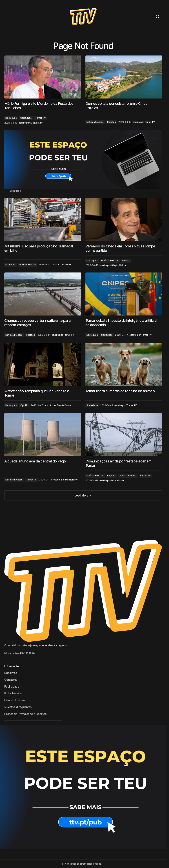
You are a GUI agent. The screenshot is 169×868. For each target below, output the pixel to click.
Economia (10, 264)
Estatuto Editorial (15, 700)
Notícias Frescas (95, 122)
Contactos (11, 680)
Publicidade (12, 686)
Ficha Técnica (13, 693)
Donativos (11, 673)
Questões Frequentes (18, 707)
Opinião (24, 405)
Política (126, 260)
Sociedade (26, 118)
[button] (8, 17)
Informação (12, 666)
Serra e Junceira (128, 476)
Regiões (112, 122)
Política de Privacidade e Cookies (25, 714)
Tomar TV (41, 118)
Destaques (11, 118)
